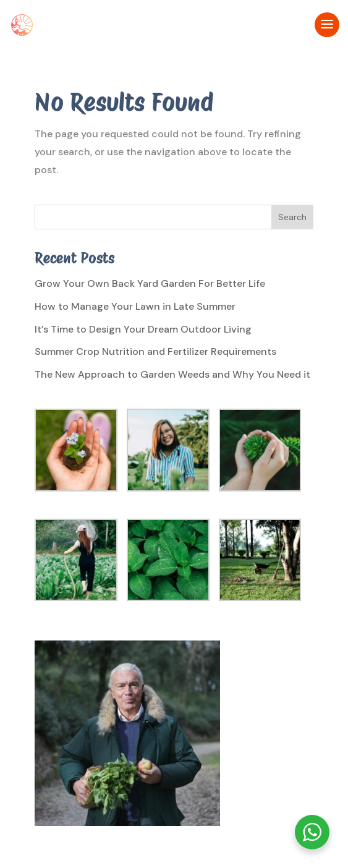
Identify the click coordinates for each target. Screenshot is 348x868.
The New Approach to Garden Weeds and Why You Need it (172, 374)
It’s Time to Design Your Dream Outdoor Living (143, 329)
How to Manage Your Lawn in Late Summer (135, 306)
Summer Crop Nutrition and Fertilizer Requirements (155, 351)
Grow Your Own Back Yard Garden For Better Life (150, 283)
